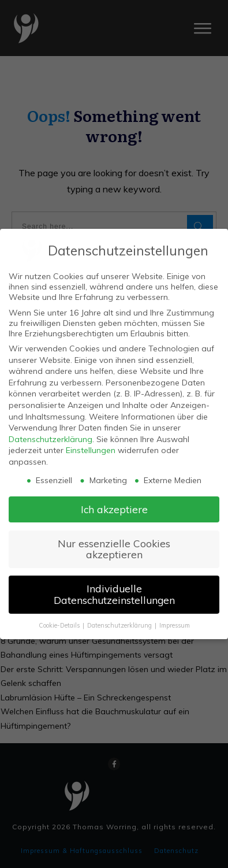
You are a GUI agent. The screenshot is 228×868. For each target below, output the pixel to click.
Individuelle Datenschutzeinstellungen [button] (114, 594)
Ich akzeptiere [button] (114, 509)
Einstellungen (91, 450)
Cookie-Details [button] (60, 625)
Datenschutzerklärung (51, 439)
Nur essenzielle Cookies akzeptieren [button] (114, 549)
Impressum (175, 625)
